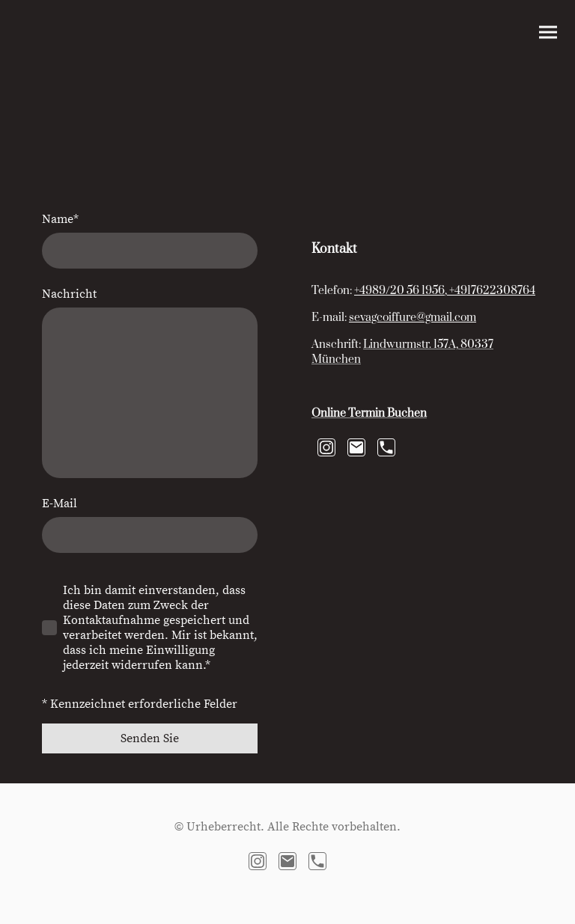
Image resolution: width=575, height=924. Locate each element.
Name (60, 219)
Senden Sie (150, 738)
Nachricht (69, 294)
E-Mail (60, 504)
